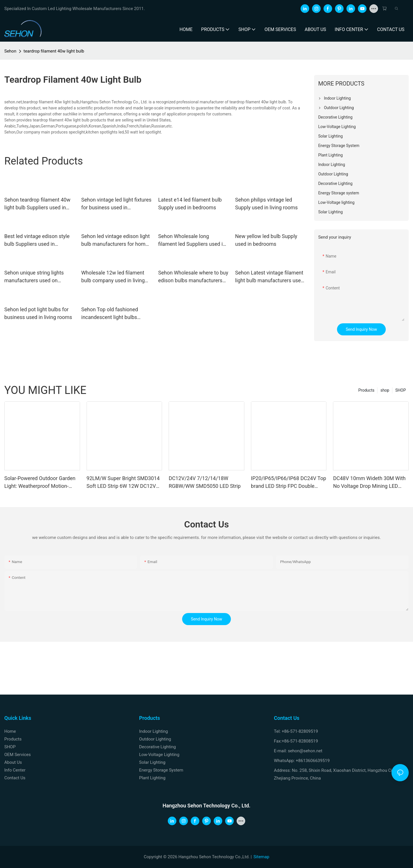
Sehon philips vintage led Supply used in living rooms (266, 204)
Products (366, 390)
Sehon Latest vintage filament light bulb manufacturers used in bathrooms (269, 277)
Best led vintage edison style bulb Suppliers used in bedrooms (37, 240)
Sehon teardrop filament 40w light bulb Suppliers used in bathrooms (37, 204)
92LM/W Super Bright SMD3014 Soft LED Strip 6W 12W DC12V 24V (123, 483)
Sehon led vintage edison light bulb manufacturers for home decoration (115, 240)
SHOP (401, 390)
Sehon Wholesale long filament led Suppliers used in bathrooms (192, 240)
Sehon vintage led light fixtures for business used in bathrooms (116, 204)
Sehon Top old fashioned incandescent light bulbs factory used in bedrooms (110, 314)
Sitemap (261, 857)
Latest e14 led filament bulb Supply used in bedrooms (190, 204)
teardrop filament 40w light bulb (54, 51)
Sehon (10, 51)
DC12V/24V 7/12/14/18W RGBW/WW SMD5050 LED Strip (205, 482)
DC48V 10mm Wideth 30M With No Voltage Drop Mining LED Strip (369, 483)
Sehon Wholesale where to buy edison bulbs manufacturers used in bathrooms (193, 277)
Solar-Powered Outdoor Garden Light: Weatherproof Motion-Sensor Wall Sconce (40, 483)
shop (385, 390)
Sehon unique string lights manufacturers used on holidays (34, 277)
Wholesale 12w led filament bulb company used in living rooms (113, 277)
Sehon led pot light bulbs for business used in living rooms (38, 313)
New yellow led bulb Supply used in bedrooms (266, 240)
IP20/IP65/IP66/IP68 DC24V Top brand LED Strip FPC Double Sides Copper (289, 483)
